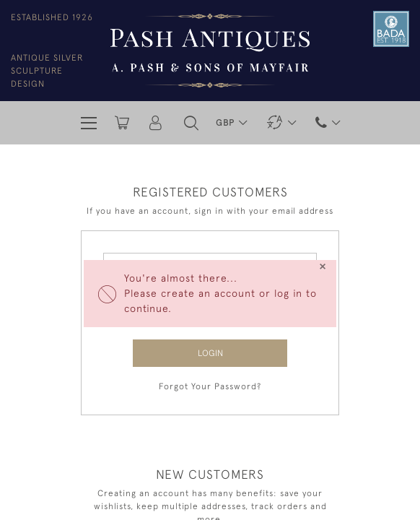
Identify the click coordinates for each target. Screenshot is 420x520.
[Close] (322, 266)
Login (210, 353)
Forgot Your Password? (210, 386)
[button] (191, 123)
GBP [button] (227, 123)
